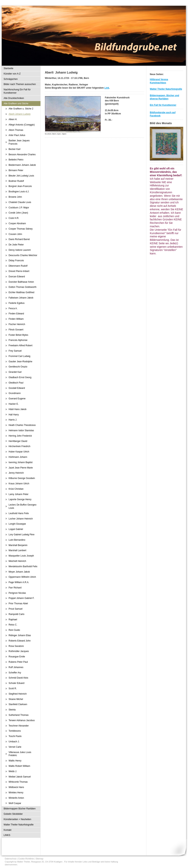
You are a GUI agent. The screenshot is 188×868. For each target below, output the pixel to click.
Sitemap (40, 859)
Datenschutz (11, 859)
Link (107, 88)
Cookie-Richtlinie (26, 859)
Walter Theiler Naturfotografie (166, 89)
